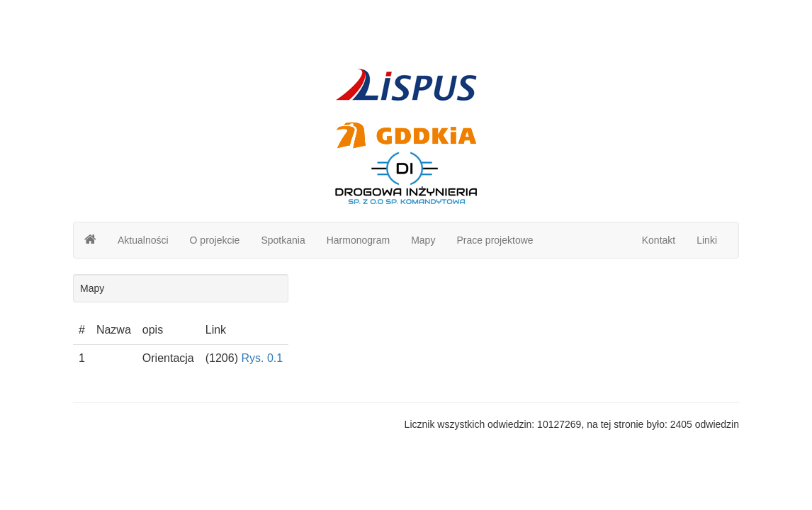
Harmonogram (358, 240)
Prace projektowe (495, 240)
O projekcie (215, 240)
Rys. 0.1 (262, 358)
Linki (707, 240)
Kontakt (659, 240)
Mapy (423, 240)
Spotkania (283, 240)
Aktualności (143, 240)
